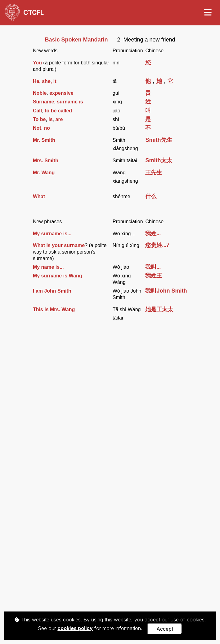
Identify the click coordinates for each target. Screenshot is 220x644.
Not (37, 128)
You (37, 63)
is (50, 119)
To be (39, 119)
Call (37, 111)
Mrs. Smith (46, 161)
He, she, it (45, 81)
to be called (58, 111)
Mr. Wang (44, 173)
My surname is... (52, 234)
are (59, 119)
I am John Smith (52, 291)
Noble (40, 93)
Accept (165, 629)
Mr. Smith (44, 140)
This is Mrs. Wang (54, 309)
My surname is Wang (58, 276)
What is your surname (59, 245)
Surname (43, 102)
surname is (70, 102)
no (47, 128)
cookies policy (75, 628)
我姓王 (154, 276)
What (39, 196)
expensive (61, 93)
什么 (151, 196)
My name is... (48, 267)
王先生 (154, 172)
